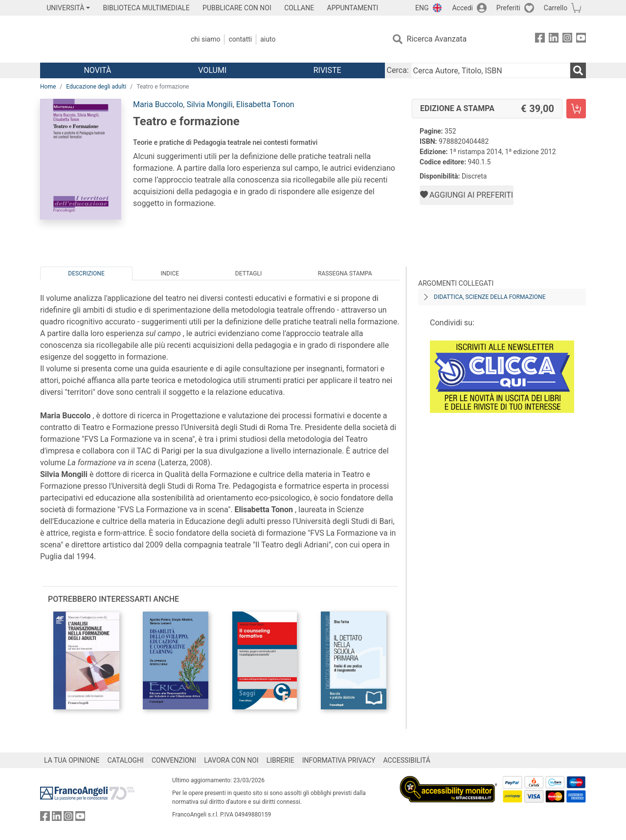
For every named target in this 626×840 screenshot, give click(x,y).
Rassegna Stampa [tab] (345, 273)
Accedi (462, 8)
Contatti (240, 39)
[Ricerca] (578, 70)
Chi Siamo (205, 39)
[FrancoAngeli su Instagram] (567, 39)
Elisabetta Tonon (265, 104)
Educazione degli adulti (96, 87)
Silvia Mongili (209, 104)
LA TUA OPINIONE (72, 760)
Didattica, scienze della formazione (490, 297)
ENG (422, 8)
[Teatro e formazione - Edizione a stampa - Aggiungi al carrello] (576, 109)
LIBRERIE (280, 760)
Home (48, 87)
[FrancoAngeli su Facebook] (540, 39)
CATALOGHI (126, 760)
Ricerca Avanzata (437, 39)
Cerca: (398, 70)
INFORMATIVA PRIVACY (339, 760)
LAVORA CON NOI (231, 760)
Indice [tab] (170, 273)
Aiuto (268, 39)
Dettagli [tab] (248, 273)
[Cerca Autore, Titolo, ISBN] (491, 70)
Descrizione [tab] (86, 273)
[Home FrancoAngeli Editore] (105, 39)
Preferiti (508, 8)
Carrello (556, 8)
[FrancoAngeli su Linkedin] (554, 39)
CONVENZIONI (174, 760)
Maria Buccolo (158, 104)
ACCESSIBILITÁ (407, 760)
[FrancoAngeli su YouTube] (581, 39)
